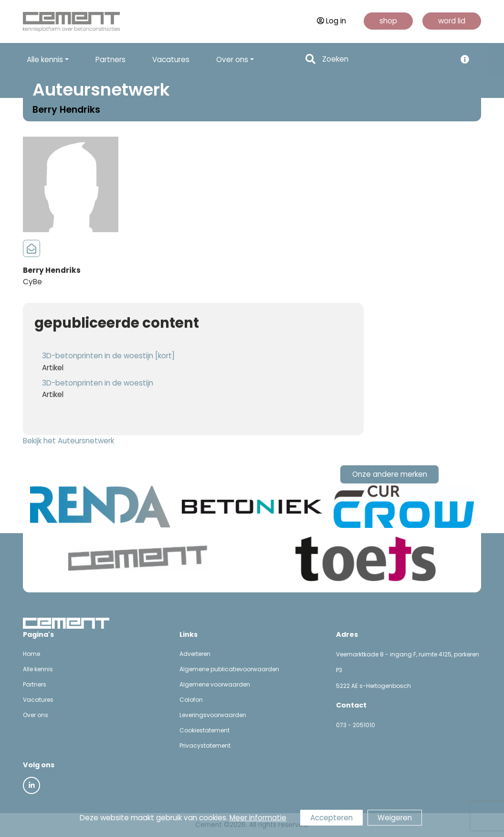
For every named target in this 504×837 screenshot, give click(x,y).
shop (388, 21)
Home (31, 654)
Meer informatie (258, 818)
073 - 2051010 (356, 725)
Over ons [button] (232, 59)
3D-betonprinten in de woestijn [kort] (108, 356)
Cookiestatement (205, 730)
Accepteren (331, 818)
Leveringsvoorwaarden (213, 715)
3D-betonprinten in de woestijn (98, 383)
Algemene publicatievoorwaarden (229, 669)
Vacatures (171, 59)
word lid (452, 21)
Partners (110, 59)
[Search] (386, 59)
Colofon (191, 700)
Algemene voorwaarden (215, 684)
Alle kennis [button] (45, 59)
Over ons (36, 715)
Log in (331, 21)
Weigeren (395, 818)
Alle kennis (38, 669)
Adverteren (195, 654)
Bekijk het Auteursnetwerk (68, 441)
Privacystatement (205, 746)
